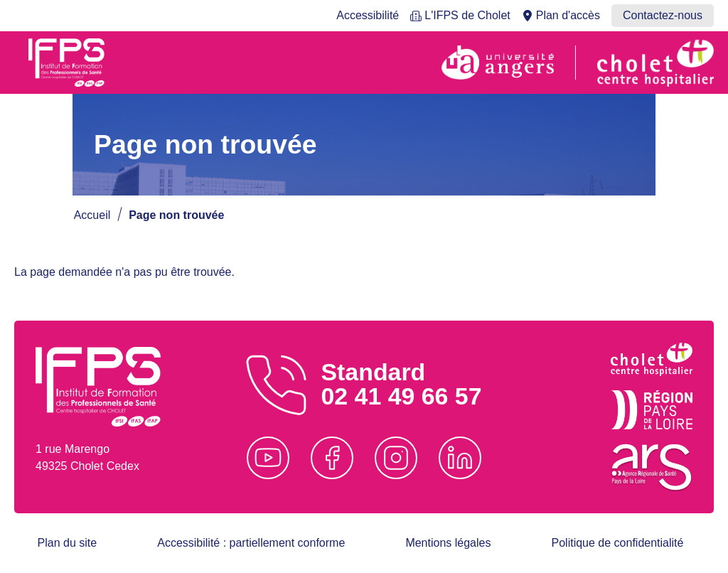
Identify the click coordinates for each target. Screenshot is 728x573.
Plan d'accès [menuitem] (568, 15)
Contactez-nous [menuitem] (663, 15)
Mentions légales (448, 543)
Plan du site (68, 543)
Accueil (92, 215)
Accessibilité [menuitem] (368, 15)
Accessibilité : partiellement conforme (251, 543)
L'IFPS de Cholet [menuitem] (467, 15)
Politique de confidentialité (618, 543)
